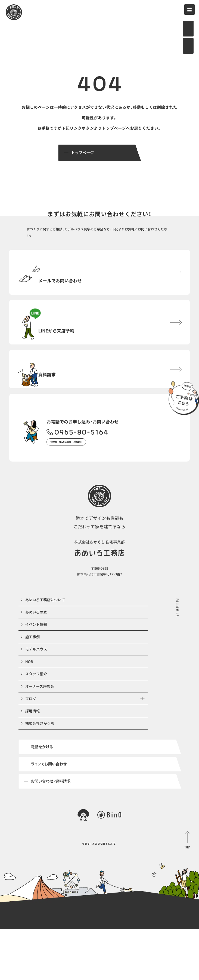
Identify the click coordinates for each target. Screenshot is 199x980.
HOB (30, 698)
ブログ (31, 743)
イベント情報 (37, 653)
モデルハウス (37, 683)
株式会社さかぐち (41, 773)
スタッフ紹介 (37, 713)
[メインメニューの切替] (187, 12)
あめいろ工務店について (46, 623)
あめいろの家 (37, 638)
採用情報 (33, 758)
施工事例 (33, 668)
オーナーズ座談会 (41, 728)
